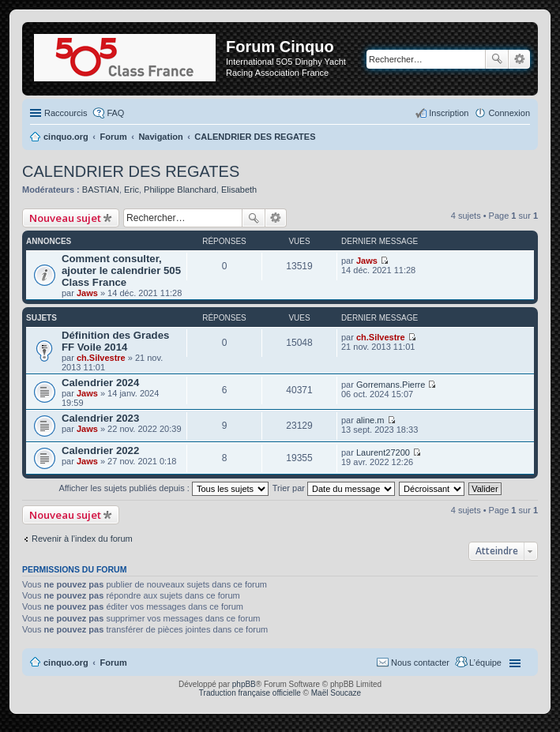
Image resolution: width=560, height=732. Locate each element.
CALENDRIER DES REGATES (131, 171)
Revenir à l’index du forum (82, 539)
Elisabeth (239, 190)
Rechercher (497, 59)
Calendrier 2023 (100, 418)
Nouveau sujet (65, 218)
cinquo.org (66, 663)
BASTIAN (101, 190)
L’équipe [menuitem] (485, 663)
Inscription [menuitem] (449, 113)
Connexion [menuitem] (509, 113)
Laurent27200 (383, 452)
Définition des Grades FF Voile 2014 (115, 341)
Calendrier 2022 (100, 450)
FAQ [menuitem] (115, 113)
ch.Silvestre (101, 358)
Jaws (87, 293)
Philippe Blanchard (180, 190)
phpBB (244, 684)
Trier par (334, 488)
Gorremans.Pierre (391, 385)
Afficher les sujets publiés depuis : (163, 488)
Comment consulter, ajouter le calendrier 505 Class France (121, 270)
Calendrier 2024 (100, 383)
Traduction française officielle (250, 693)
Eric (132, 190)
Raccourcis (66, 113)
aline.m (370, 420)
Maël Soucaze (336, 693)
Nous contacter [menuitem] (420, 663)
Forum (114, 663)
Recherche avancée (519, 59)
